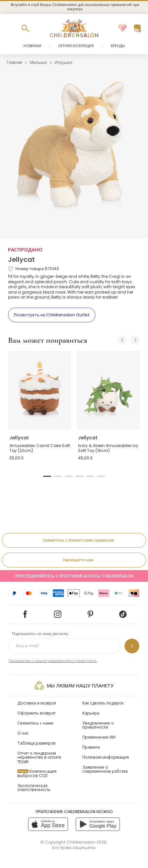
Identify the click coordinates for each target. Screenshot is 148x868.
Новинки (32, 46)
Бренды (118, 46)
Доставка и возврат (37, 703)
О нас (23, 733)
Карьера (91, 713)
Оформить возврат (36, 713)
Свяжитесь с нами (35, 723)
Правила (91, 747)
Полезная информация (106, 757)
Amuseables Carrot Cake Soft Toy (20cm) (40, 448)
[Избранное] (123, 28)
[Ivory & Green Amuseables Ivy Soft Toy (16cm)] (108, 390)
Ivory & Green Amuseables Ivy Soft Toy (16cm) (108, 448)
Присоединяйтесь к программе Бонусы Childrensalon (74, 576)
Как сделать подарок (103, 703)
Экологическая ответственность (34, 788)
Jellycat (21, 259)
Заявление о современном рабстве (105, 769)
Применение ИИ (99, 737)
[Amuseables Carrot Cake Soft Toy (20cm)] (40, 390)
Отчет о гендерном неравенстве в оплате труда (39, 757)
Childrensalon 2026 (87, 842)
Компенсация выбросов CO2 (37, 773)
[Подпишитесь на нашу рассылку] (132, 646)
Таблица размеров (36, 743)
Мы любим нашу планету (74, 685)
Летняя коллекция (76, 46)
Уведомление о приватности (98, 725)
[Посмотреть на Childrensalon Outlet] (52, 315)
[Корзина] (137, 28)
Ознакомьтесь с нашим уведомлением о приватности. (53, 661)
